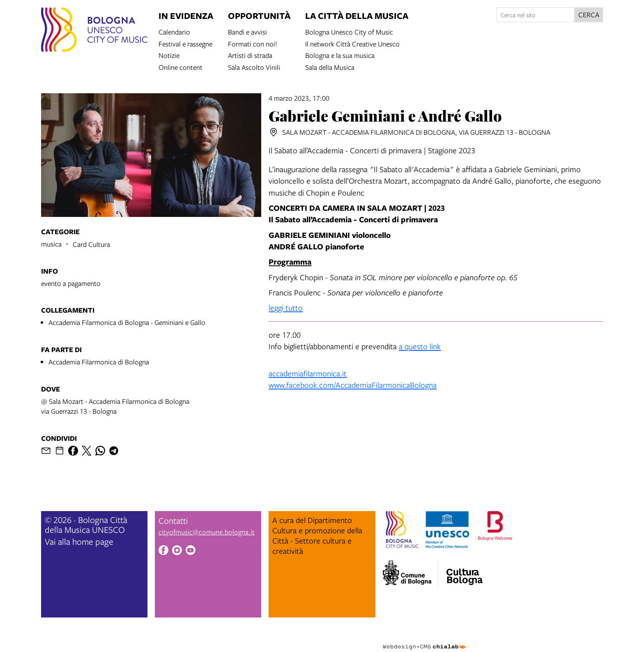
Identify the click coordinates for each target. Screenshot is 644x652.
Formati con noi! (253, 43)
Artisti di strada (250, 55)
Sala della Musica (330, 67)
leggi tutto (286, 308)
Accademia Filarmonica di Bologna (99, 362)
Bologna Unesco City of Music (349, 31)
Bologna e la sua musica (340, 55)
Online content (181, 67)
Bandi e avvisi (247, 31)
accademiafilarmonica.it (308, 373)
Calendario (174, 31)
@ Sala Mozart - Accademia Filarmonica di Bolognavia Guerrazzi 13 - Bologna (115, 406)
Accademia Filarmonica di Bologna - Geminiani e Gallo (127, 322)
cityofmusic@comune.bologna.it (207, 532)
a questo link (420, 346)
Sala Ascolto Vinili (254, 67)
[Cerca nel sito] (536, 15)
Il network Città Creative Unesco (352, 43)
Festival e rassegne (185, 43)
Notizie (169, 55)
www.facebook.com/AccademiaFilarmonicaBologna (353, 385)
